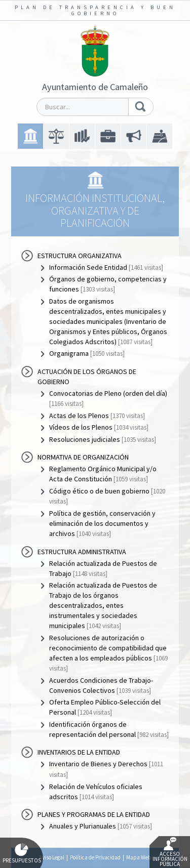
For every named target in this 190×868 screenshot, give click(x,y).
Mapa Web (139, 857)
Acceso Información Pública (170, 852)
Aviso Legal (52, 857)
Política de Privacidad (95, 857)
